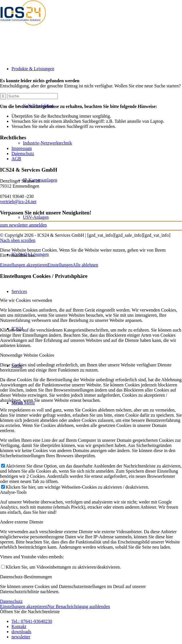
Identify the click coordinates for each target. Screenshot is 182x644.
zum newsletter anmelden (23, 225)
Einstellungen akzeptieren (24, 265)
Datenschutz (23, 154)
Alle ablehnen (85, 265)
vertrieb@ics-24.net (18, 201)
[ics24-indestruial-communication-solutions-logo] (29, 27)
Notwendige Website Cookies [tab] (27, 355)
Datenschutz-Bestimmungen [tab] (26, 577)
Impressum (22, 148)
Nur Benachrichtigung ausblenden (79, 606)
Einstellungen (60, 265)
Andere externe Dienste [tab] (22, 522)
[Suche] (32, 96)
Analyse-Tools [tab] (13, 492)
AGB (16, 159)
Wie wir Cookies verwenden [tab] (26, 300)
